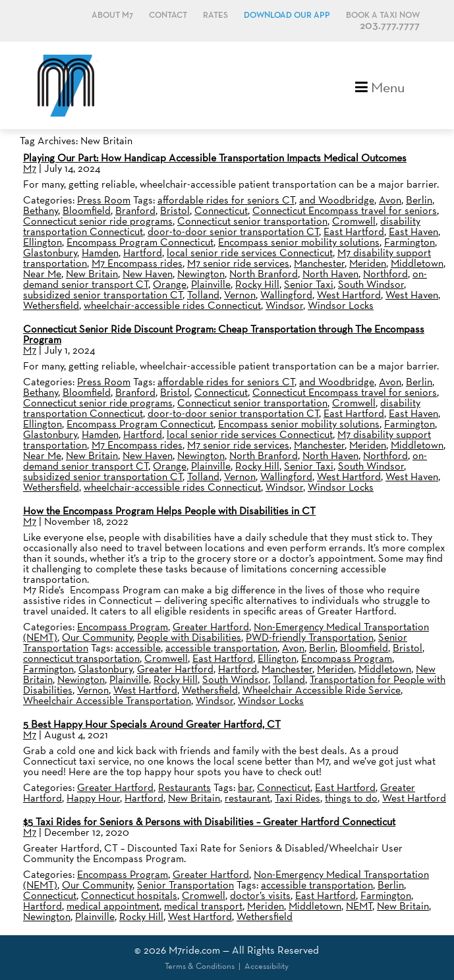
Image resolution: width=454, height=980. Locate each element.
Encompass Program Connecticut (140, 242)
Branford (135, 210)
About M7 (112, 15)
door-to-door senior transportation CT (233, 231)
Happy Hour (93, 798)
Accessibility (267, 966)
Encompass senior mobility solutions (299, 242)
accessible (138, 648)
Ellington (43, 242)
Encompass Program (123, 627)
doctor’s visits (260, 895)
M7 (30, 168)
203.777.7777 (390, 26)
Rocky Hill (257, 284)
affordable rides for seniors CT (226, 200)
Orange (170, 284)
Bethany (41, 210)
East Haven (413, 231)
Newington (201, 274)
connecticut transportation (81, 658)
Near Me (42, 274)
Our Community (97, 637)
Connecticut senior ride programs (98, 221)
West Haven (412, 295)
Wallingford (286, 295)
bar (245, 787)
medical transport (203, 906)
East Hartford (354, 231)
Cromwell (354, 221)
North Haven (330, 274)
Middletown (417, 263)
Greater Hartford (211, 627)
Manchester (319, 263)
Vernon (240, 295)
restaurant (247, 798)
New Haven (148, 274)
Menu (380, 86)
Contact (168, 15)
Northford (385, 274)
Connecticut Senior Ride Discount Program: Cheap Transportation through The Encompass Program (224, 334)
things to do (351, 798)
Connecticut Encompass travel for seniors (345, 210)
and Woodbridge (337, 200)
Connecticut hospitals (129, 895)
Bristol (175, 210)
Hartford (143, 253)
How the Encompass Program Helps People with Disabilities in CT (169, 511)
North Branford (264, 274)
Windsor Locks (341, 305)
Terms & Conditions (200, 966)
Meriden (368, 263)
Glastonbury (50, 253)
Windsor (284, 305)
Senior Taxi (309, 284)
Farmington (410, 242)
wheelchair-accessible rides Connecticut (172, 305)
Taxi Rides (298, 798)
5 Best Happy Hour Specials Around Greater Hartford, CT (152, 724)
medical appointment (113, 906)
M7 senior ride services (238, 263)
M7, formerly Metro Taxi (66, 85)
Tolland (203, 295)
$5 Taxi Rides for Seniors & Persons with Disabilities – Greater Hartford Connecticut (209, 822)
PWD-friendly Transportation (310, 637)
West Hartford (349, 295)
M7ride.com (194, 950)
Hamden (100, 253)
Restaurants (184, 787)
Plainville (211, 284)
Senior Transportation (185, 885)
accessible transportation (221, 648)
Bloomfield (87, 210)
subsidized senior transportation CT (103, 295)
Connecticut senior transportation (252, 221)
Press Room (104, 200)
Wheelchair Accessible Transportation (107, 700)
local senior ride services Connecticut (250, 253)
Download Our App (287, 15)
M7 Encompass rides (137, 263)
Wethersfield (51, 305)
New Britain (92, 274)
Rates (215, 15)
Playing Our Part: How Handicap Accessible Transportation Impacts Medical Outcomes (215, 158)
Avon (390, 200)
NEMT (359, 906)
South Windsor (371, 284)
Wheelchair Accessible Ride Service (322, 690)
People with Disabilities (189, 637)
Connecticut (221, 210)
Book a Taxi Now (383, 15)
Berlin (419, 200)
